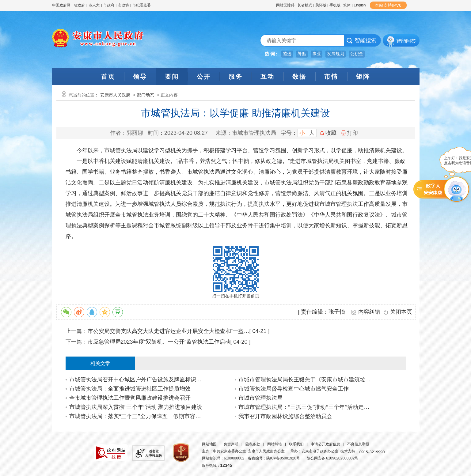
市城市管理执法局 (260, 398)
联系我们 (296, 444)
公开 (204, 77)
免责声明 (231, 444)
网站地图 (209, 444)
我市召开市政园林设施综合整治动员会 (285, 416)
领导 (140, 77)
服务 (236, 77)
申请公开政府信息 (325, 444)
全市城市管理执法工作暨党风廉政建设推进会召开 (130, 398)
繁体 (347, 5)
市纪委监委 (142, 5)
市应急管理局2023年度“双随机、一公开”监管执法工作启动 (159, 342)
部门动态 (146, 95)
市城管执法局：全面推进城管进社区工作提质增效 (130, 389)
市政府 (109, 5)
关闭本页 (401, 312)
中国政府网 (61, 5)
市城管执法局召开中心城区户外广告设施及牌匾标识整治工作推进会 (137, 380)
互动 (268, 77)
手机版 (335, 5)
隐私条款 (253, 444)
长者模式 (305, 5)
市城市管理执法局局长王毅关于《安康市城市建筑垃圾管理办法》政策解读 (306, 380)
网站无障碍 (285, 5)
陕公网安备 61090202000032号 (333, 458)
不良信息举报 (358, 444)
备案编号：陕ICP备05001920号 (274, 458)
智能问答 (406, 41)
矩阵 (363, 77)
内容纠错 (369, 312)
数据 (299, 77)
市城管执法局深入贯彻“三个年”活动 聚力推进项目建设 (136, 407)
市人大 (94, 5)
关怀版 (321, 5)
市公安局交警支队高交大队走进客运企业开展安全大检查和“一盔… (169, 331)
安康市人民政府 (115, 95)
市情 (331, 77)
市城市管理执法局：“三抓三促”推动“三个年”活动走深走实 (306, 407)
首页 (108, 77)
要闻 (172, 77)
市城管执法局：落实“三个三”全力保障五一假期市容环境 (137, 416)
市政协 (123, 5)
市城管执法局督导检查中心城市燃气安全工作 (294, 389)
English (360, 5)
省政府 (80, 5)
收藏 (331, 133)
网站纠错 (275, 444)
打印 (349, 133)
